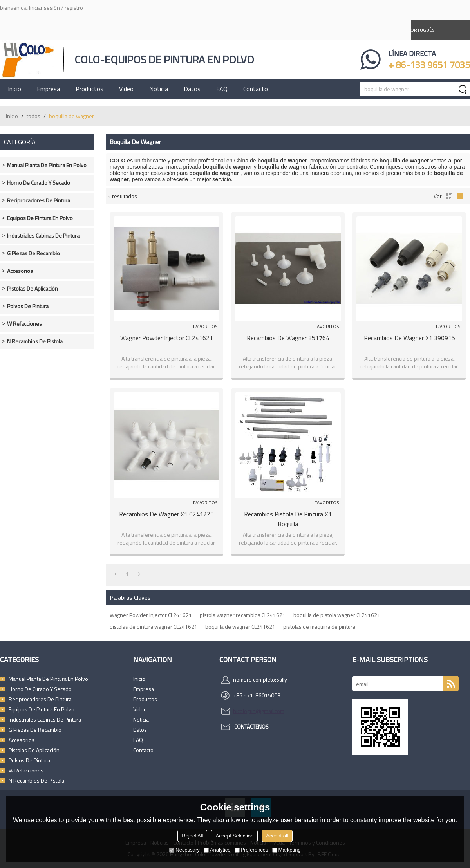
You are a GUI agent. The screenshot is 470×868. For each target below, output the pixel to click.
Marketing (287, 850)
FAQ (222, 89)
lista (449, 196)
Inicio (14, 89)
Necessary (184, 850)
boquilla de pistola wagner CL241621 (337, 615)
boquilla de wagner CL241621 (240, 627)
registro (74, 8)
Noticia (159, 89)
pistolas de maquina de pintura (319, 627)
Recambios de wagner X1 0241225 (166, 514)
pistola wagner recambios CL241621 (243, 615)
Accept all (277, 836)
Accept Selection (234, 836)
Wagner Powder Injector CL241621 (167, 338)
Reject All (192, 836)
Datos (192, 89)
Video (126, 89)
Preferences (251, 850)
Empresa (48, 89)
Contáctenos (251, 726)
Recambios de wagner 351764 (288, 338)
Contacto (256, 89)
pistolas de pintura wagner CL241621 (154, 627)
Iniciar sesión (44, 8)
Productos (89, 89)
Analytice (217, 850)
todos (33, 116)
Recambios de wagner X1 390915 (409, 338)
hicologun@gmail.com (259, 711)
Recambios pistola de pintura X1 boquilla (288, 519)
